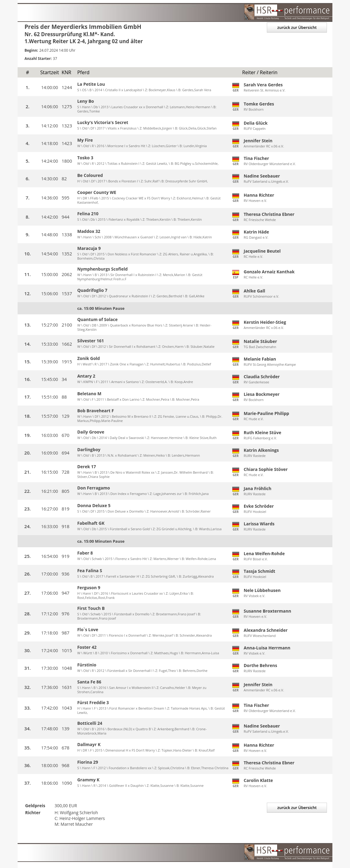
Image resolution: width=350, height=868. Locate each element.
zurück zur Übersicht (297, 27)
